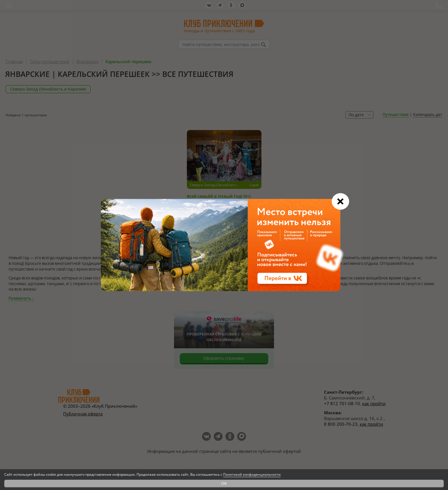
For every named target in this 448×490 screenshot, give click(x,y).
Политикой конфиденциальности (252, 474)
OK (224, 483)
